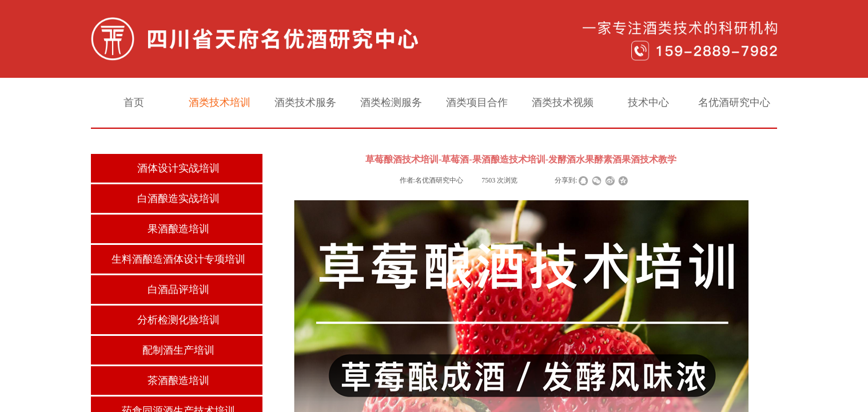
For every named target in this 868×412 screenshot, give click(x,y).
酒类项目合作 (477, 102)
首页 (134, 102)
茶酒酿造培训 (178, 381)
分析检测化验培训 (178, 320)
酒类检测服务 (391, 102)
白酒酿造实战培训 (178, 199)
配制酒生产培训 (178, 350)
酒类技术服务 (305, 102)
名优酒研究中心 (734, 102)
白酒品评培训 (178, 290)
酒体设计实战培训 (178, 168)
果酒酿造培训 (178, 229)
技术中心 (648, 102)
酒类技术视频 (563, 102)
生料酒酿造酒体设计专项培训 (178, 259)
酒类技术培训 (220, 102)
